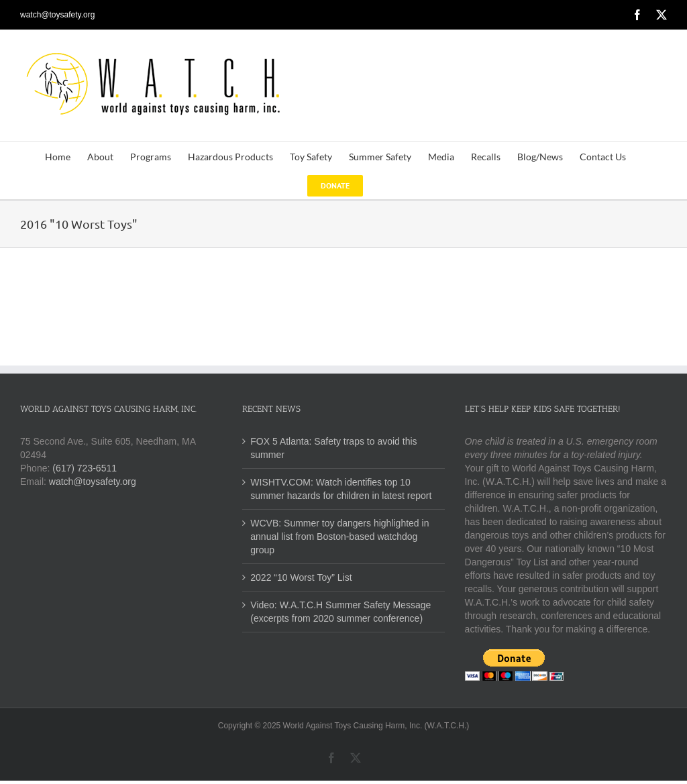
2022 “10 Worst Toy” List (301, 577)
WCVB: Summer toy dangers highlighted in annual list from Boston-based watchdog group (339, 537)
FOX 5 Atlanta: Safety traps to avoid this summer (333, 448)
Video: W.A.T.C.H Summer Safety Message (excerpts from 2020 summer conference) (340, 612)
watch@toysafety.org (57, 15)
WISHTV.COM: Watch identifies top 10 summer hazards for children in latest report (341, 489)
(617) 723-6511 (85, 468)
